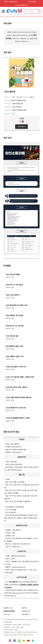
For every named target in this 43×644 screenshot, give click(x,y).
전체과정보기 (26, 614)
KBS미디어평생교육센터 (11, 2)
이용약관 (24, 608)
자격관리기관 (26, 611)
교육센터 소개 (8, 608)
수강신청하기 (21, 127)
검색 (39, 12)
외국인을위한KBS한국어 (21, 5)
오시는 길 (6, 614)
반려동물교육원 (32, 2)
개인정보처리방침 (9, 611)
